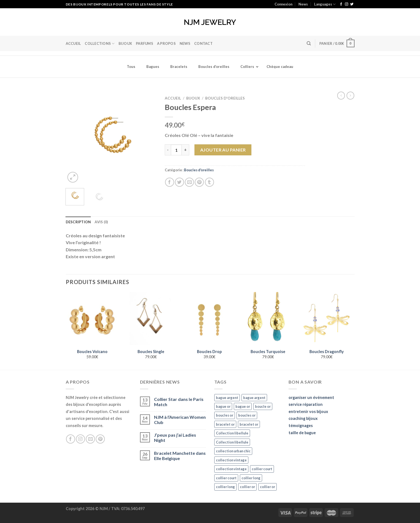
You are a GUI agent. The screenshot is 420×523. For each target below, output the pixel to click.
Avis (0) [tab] (101, 222)
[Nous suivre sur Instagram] (347, 4)
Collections (100, 44)
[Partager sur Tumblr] (209, 182)
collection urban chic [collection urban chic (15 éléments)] (233, 451)
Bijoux (193, 98)
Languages (325, 4)
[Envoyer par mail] (189, 182)
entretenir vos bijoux (308, 411)
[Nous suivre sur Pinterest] (100, 439)
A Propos (166, 43)
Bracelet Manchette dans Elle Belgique (180, 456)
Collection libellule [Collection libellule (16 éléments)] (232, 433)
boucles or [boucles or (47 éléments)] (225, 415)
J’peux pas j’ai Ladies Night (175, 437)
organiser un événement (311, 397)
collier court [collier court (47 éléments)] (262, 469)
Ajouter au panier (223, 150)
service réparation (306, 404)
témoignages (301, 426)
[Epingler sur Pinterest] (199, 182)
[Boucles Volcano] (92, 319)
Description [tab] (78, 222)
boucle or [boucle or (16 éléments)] (263, 406)
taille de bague (302, 433)
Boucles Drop (209, 352)
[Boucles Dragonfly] (326, 319)
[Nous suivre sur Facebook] (341, 4)
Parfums (145, 43)
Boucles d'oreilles (225, 98)
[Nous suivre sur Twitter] (352, 4)
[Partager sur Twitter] (179, 182)
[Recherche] (309, 43)
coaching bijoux (303, 418)
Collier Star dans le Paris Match (179, 402)
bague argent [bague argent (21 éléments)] (227, 398)
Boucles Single (151, 352)
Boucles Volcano (92, 352)
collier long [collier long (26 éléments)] (251, 478)
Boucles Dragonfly (327, 352)
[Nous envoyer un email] (90, 439)
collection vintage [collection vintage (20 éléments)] (231, 460)
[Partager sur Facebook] (170, 182)
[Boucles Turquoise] (268, 319)
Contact (203, 43)
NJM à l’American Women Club (180, 420)
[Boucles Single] (151, 319)
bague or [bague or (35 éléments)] (223, 406)
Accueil (73, 43)
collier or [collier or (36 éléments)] (247, 487)
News (303, 4)
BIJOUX (125, 43)
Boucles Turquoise (268, 352)
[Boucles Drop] (209, 319)
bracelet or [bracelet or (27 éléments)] (225, 424)
